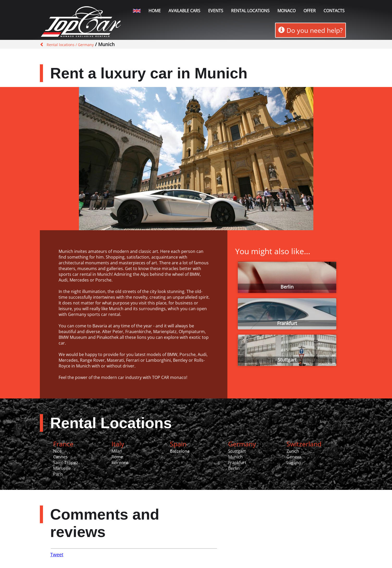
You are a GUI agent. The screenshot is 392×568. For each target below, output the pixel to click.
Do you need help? (310, 30)
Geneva (294, 457)
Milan (117, 451)
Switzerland (304, 444)
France (63, 444)
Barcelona (180, 451)
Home (155, 11)
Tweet (57, 554)
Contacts (334, 11)
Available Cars (184, 11)
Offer (310, 11)
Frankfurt (287, 323)
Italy (118, 444)
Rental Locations (111, 423)
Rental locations (250, 11)
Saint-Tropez (66, 463)
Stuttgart (287, 360)
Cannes (60, 457)
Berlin (287, 287)
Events (216, 11)
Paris (58, 474)
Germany (242, 444)
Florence (120, 463)
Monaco (287, 11)
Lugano (294, 463)
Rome (117, 457)
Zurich (293, 451)
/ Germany (84, 45)
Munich (235, 457)
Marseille (62, 468)
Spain (178, 444)
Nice (57, 451)
